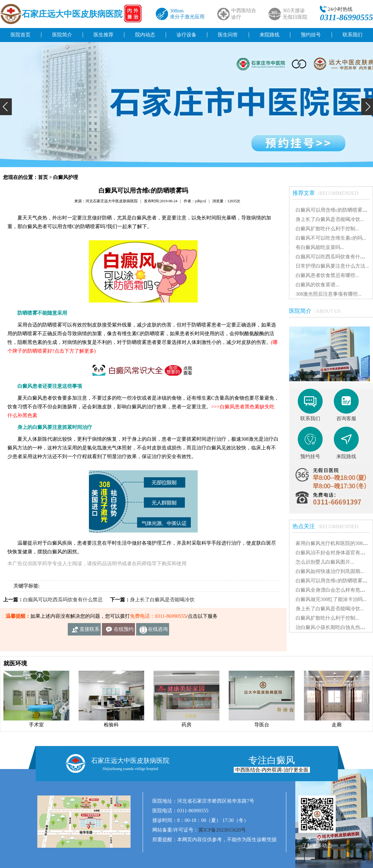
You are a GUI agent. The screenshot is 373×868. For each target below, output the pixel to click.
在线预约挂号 (124, 631)
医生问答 (228, 35)
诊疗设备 (186, 35)
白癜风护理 (66, 177)
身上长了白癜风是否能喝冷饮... (330, 219)
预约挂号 (311, 35)
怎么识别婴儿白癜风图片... (325, 562)
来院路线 (269, 35)
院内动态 (145, 35)
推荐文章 (329, 193)
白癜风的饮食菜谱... (317, 285)
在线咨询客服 (158, 631)
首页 (43, 177)
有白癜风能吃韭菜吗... (320, 247)
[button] (6, 107)
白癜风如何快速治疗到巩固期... (330, 571)
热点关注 (329, 526)
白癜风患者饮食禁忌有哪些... (327, 275)
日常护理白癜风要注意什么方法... (332, 266)
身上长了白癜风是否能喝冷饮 (162, 600)
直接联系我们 (90, 631)
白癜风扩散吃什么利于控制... (327, 229)
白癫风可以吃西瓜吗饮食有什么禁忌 (63, 600)
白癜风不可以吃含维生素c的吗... (331, 238)
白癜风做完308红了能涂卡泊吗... (331, 599)
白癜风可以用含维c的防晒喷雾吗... (333, 210)
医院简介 (62, 35)
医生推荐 (104, 35)
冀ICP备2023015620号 (222, 830)
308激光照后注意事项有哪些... (329, 294)
